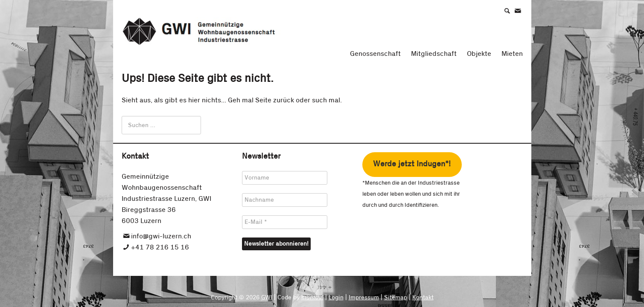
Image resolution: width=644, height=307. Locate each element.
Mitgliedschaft (434, 54)
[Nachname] (285, 200)
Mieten (512, 54)
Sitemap (396, 298)
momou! (312, 298)
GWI (267, 298)
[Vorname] (285, 178)
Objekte (479, 54)
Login (336, 298)
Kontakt (423, 298)
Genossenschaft (375, 54)
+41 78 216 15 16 (160, 247)
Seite (263, 100)
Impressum (364, 298)
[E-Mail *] (285, 222)
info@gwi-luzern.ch (161, 236)
